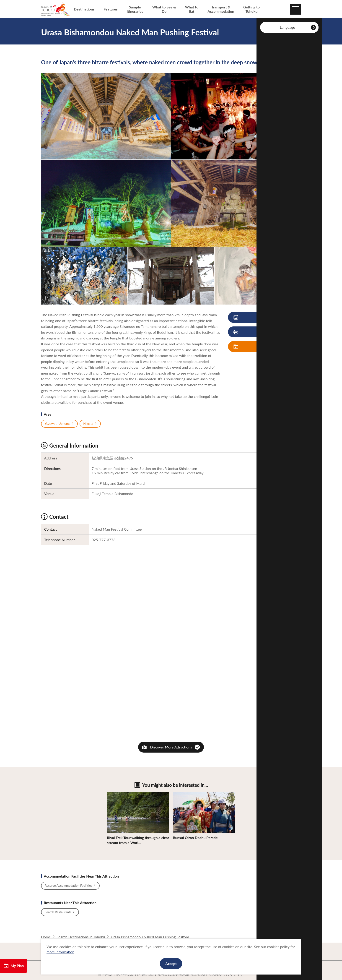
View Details (117, 794)
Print (253, 332)
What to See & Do (164, 9)
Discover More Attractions (171, 747)
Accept (171, 963)
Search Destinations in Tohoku (81, 937)
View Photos (256, 317)
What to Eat (192, 9)
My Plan (14, 966)
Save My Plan (256, 347)
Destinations (84, 9)
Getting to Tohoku (251, 9)
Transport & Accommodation (221, 9)
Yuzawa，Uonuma (59, 424)
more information (60, 952)
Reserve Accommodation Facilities (70, 886)
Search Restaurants (60, 912)
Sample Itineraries (135, 9)
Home (46, 937)
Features (111, 9)
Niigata (90, 424)
